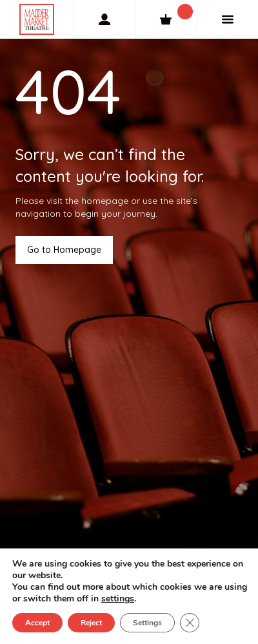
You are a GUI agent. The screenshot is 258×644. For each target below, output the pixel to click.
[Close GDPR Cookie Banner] (190, 623)
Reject (91, 623)
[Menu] (228, 19)
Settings (147, 623)
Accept (37, 623)
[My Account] (104, 19)
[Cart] (166, 19)
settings (118, 599)
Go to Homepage (64, 250)
